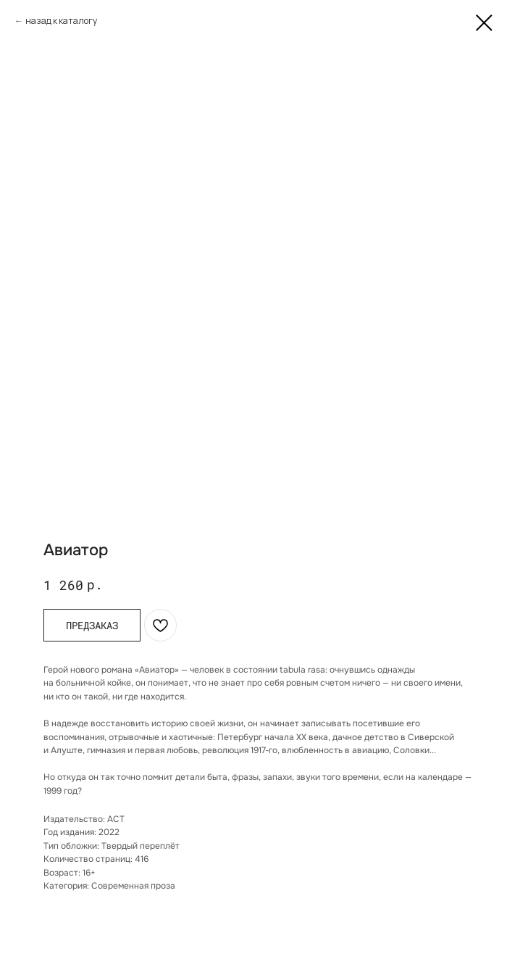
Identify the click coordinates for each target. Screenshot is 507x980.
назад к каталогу (61, 21)
